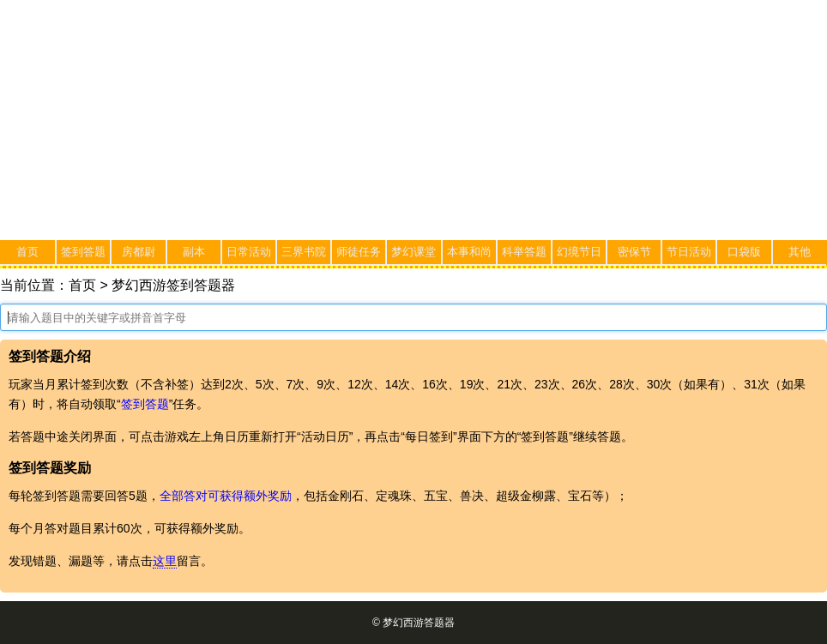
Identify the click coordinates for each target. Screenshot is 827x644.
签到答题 (83, 252)
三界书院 (304, 252)
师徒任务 (359, 252)
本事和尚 (469, 252)
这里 (165, 561)
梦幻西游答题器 (419, 623)
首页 (27, 252)
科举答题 (524, 252)
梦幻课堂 (413, 252)
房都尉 (139, 252)
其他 (800, 252)
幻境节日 (579, 252)
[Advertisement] (413, 120)
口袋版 (744, 252)
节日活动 (689, 252)
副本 (194, 252)
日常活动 (249, 252)
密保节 (634, 252)
